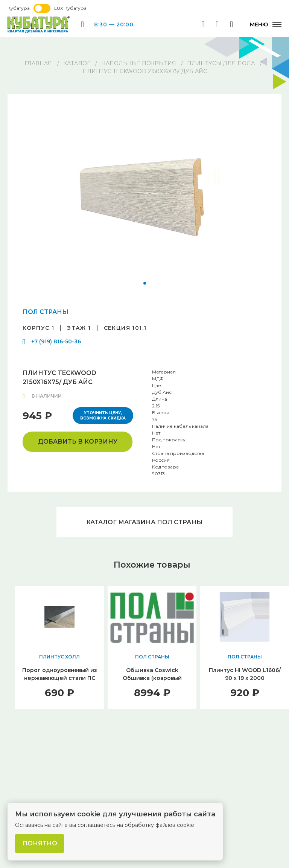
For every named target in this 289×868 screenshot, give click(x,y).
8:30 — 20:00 (114, 24)
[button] (145, 283)
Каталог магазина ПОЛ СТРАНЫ (144, 522)
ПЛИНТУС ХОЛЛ (59, 657)
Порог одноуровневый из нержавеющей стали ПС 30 (59, 678)
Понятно (40, 843)
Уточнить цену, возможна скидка (103, 416)
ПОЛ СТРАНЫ (46, 312)
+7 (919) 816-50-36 (56, 341)
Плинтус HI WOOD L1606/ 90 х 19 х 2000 (245, 674)
